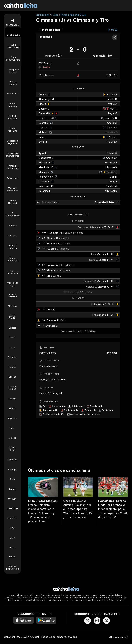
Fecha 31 (113, 30)
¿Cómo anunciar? (118, 637)
